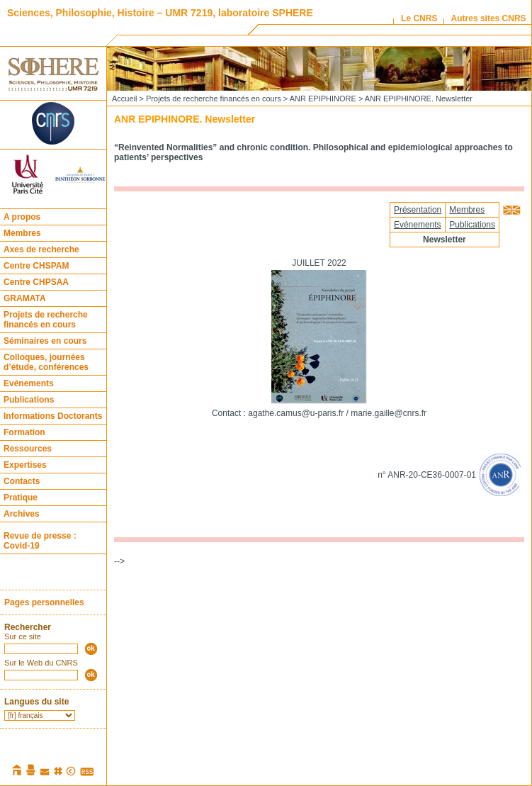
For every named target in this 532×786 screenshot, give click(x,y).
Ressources (28, 449)
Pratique (21, 498)
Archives (22, 514)
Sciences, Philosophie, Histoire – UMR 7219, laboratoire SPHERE (160, 13)
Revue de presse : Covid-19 (40, 541)
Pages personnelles (44, 602)
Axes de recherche (41, 249)
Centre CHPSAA (36, 282)
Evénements (29, 383)
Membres (22, 233)
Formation (24, 432)
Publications (29, 400)
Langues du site (36, 702)
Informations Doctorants (53, 416)
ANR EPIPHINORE (323, 99)
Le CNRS (419, 18)
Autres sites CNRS (489, 18)
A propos (22, 217)
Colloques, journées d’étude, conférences (46, 362)
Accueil (124, 99)
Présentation (418, 210)
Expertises (25, 465)
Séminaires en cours (45, 341)
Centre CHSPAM (36, 266)
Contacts (22, 481)
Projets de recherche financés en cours (46, 320)
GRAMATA (25, 298)
